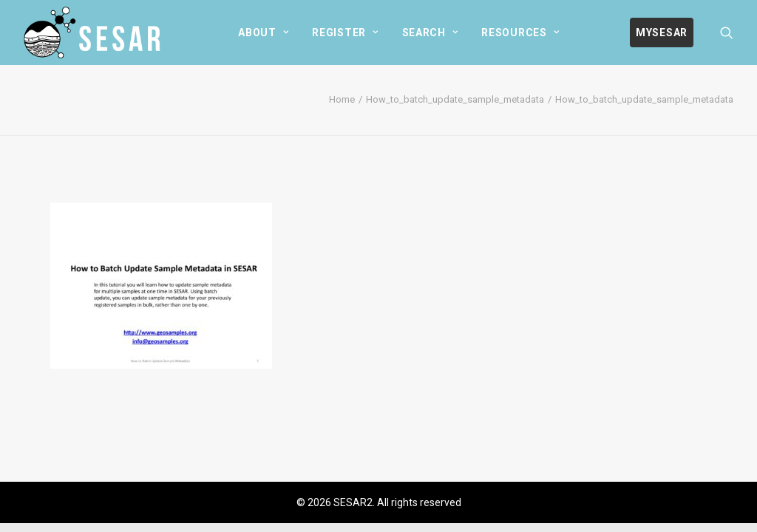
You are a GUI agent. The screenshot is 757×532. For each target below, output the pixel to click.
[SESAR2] (95, 33)
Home (342, 99)
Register (345, 33)
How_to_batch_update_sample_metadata (455, 99)
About (263, 33)
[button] (727, 33)
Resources (520, 33)
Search (430, 33)
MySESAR (662, 33)
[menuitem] (263, 33)
